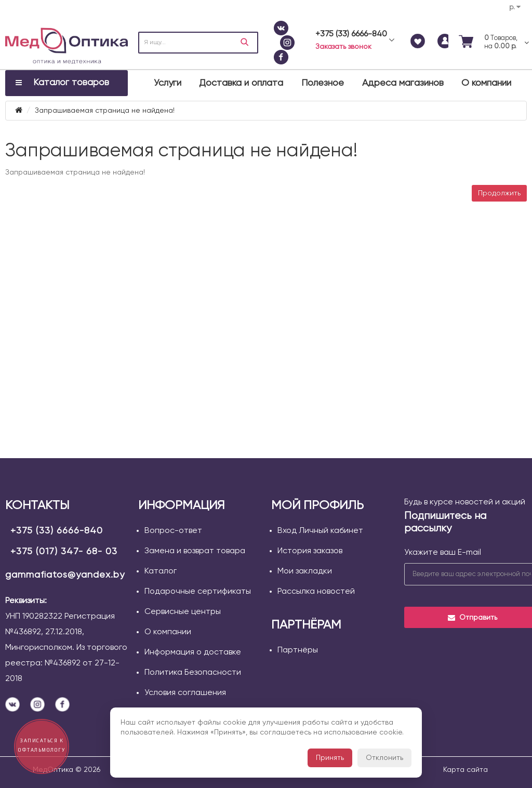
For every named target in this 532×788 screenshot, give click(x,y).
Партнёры (298, 650)
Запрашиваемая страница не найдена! (105, 111)
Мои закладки (305, 571)
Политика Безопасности (193, 673)
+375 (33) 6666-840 (57, 531)
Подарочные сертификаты (198, 592)
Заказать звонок (343, 47)
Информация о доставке (193, 652)
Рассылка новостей (316, 592)
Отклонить (384, 758)
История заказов (310, 551)
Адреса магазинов (403, 83)
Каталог (161, 571)
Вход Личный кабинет (320, 531)
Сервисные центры (183, 612)
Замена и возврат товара (195, 551)
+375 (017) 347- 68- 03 (64, 552)
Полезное (323, 83)
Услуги (168, 83)
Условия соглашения (185, 693)
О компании (486, 83)
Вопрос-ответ (173, 531)
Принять (330, 758)
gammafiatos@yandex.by (65, 575)
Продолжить (499, 193)
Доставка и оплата (241, 83)
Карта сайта (465, 770)
